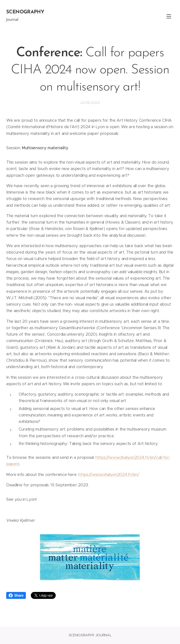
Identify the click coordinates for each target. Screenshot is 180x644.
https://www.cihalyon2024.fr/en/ (109, 475)
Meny (169, 16)
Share (16, 595)
